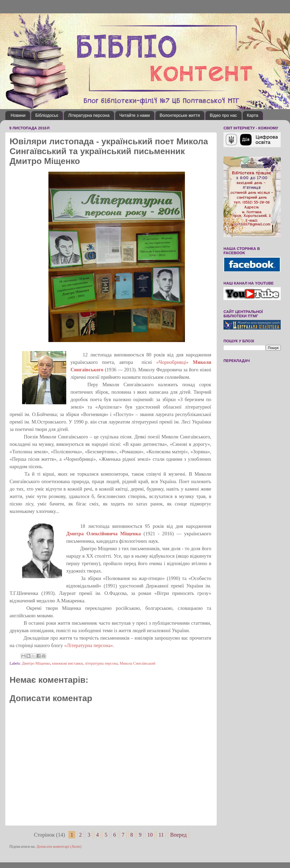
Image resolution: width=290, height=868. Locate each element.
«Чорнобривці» (172, 362)
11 (161, 835)
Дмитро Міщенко (36, 663)
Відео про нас (223, 115)
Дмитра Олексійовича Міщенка (105, 534)
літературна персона (101, 663)
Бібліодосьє (47, 115)
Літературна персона (89, 115)
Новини (18, 115)
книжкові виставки (67, 663)
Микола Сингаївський (138, 663)
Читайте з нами (135, 115)
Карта (253, 115)
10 (150, 835)
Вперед (178, 835)
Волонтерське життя (180, 115)
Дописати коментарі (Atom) (59, 846)
